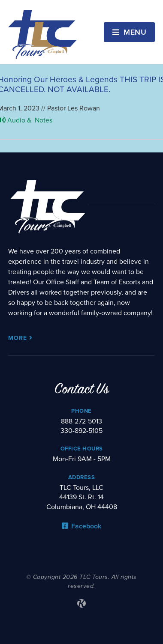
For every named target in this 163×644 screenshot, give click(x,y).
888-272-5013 (81, 421)
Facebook (81, 526)
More (20, 338)
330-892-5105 (81, 431)
